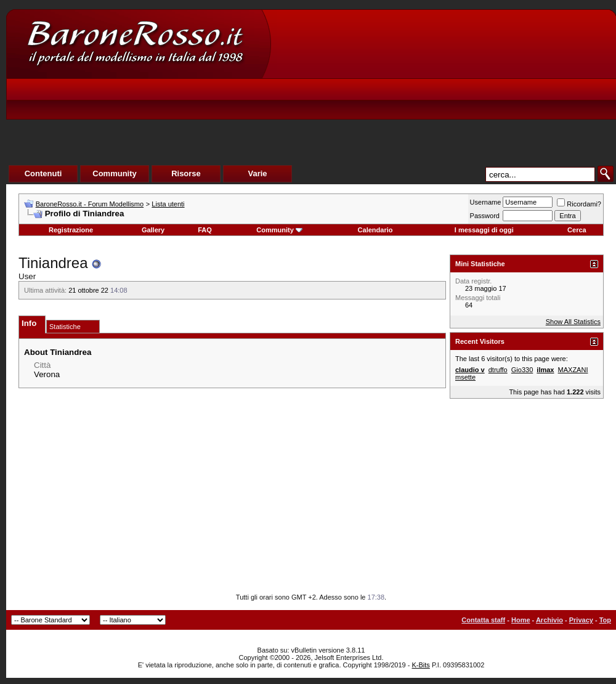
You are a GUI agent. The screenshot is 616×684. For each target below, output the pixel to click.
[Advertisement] (386, 102)
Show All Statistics (573, 322)
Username (486, 202)
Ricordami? (579, 204)
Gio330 (522, 370)
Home (521, 620)
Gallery (153, 230)
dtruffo (498, 370)
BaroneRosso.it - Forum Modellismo (90, 204)
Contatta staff (483, 620)
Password (485, 216)
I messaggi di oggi (484, 230)
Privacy (581, 620)
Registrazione (71, 230)
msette (465, 377)
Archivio (549, 620)
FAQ (205, 230)
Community (279, 230)
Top (605, 620)
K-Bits (420, 665)
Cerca (577, 230)
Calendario (375, 230)
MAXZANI (573, 370)
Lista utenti (168, 204)
